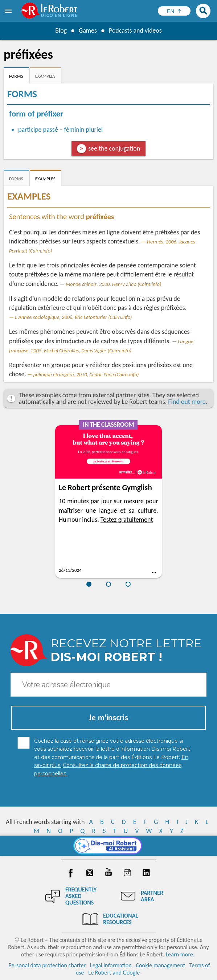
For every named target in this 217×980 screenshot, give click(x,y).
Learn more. (180, 954)
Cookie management (160, 965)
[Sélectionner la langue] (174, 11)
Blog (61, 30)
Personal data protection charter (47, 965)
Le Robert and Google (114, 973)
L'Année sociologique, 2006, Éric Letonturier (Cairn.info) (73, 317)
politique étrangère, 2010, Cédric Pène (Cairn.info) (86, 374)
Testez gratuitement (127, 520)
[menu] (9, 11)
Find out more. (188, 402)
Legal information (111, 965)
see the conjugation (114, 148)
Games (87, 30)
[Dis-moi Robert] (109, 846)
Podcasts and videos (136, 30)
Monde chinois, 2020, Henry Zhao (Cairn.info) (113, 284)
